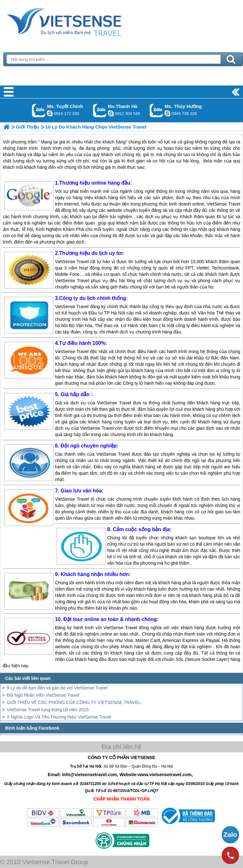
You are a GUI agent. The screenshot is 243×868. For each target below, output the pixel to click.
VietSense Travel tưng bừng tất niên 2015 (48, 710)
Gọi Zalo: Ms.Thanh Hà (100, 110)
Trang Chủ (80, 21)
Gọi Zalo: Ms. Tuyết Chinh (39, 110)
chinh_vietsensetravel (50, 113)
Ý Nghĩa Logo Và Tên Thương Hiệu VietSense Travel (59, 717)
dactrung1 (167, 113)
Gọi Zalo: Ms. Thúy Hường (156, 110)
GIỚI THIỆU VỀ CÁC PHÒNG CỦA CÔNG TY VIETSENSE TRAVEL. (74, 702)
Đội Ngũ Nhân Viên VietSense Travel (43, 695)
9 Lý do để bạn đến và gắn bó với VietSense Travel (57, 688)
